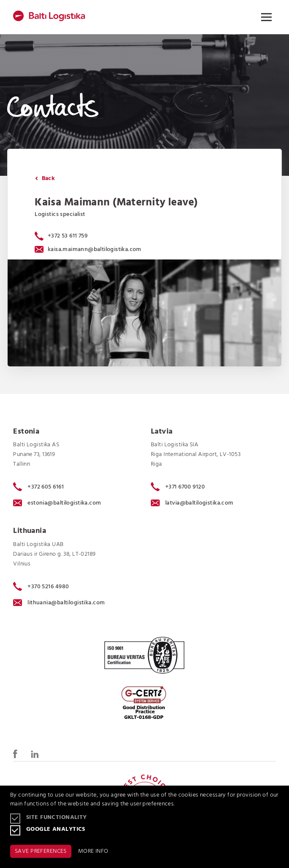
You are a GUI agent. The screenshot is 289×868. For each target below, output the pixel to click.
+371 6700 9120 (178, 487)
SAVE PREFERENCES (41, 851)
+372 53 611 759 (68, 236)
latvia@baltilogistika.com (192, 503)
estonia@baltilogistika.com (57, 503)
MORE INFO (93, 851)
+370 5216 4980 (41, 587)
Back (45, 179)
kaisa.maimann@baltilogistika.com (88, 250)
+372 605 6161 (38, 487)
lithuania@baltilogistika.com (59, 603)
